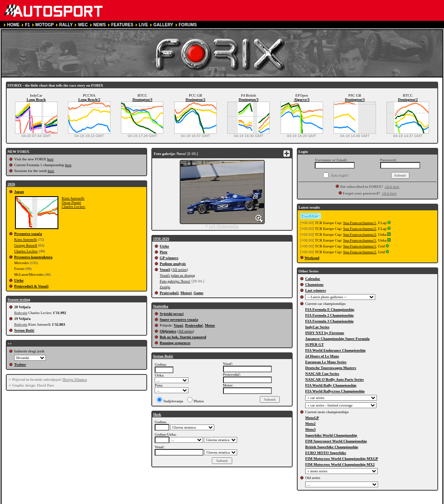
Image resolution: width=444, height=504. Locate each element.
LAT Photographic (224, 226)
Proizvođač (194, 325)
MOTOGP (45, 25)
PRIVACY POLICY (162, 500)
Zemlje (165, 287)
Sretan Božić (24, 330)
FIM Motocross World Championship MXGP (342, 459)
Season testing (19, 299)
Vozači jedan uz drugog (177, 275)
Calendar (313, 279)
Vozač (179, 325)
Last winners (316, 290)
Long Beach (36, 100)
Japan (19, 192)
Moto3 (310, 429)
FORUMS (188, 25)
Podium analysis (173, 264)
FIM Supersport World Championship (336, 441)
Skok (157, 414)
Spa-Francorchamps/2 (360, 229)
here (50, 159)
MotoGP (312, 418)
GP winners (169, 258)
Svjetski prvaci (172, 314)
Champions (314, 284)
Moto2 (310, 424)
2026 (11, 184)
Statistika (161, 306)
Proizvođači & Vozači (31, 286)
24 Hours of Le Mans (322, 356)
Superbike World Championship (331, 435)
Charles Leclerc (74, 207)
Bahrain (21, 313)
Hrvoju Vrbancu (75, 379)
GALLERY (163, 25)
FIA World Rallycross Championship (335, 391)
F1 (28, 25)
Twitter (20, 364)
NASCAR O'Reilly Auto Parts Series (335, 379)
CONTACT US (237, 500)
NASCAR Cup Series (322, 374)
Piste (164, 252)
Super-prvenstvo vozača (179, 319)
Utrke (19, 280)
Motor (210, 325)
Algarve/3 (302, 100)
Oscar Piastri (71, 202)
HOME (13, 25)
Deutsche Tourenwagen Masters (331, 368)
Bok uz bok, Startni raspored (183, 337)
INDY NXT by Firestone (325, 333)
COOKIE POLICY (201, 500)
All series (179, 269)
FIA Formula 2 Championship (329, 315)
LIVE (143, 25)
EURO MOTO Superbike (326, 453)
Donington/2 (196, 100)
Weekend (312, 258)
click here (392, 187)
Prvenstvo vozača (28, 234)
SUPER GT (315, 344)
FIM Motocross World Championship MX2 (340, 464)
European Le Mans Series (326, 362)
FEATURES (122, 25)
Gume (198, 293)
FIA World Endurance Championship (335, 350)
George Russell (26, 245)
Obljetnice (168, 331)
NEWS (100, 25)
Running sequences (175, 343)
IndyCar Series (317, 327)
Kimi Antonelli (73, 198)
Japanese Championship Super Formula (337, 339)
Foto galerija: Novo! (175, 281)
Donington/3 (143, 100)
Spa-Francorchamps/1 (360, 223)
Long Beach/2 (89, 100)
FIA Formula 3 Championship (329, 321)
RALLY (66, 25)
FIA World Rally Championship (331, 385)
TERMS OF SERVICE (118, 500)
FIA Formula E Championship (330, 309)
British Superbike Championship (332, 447)
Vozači (165, 269)
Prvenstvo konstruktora (33, 257)
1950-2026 (161, 239)
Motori (186, 293)
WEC (83, 25)
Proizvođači (169, 293)
